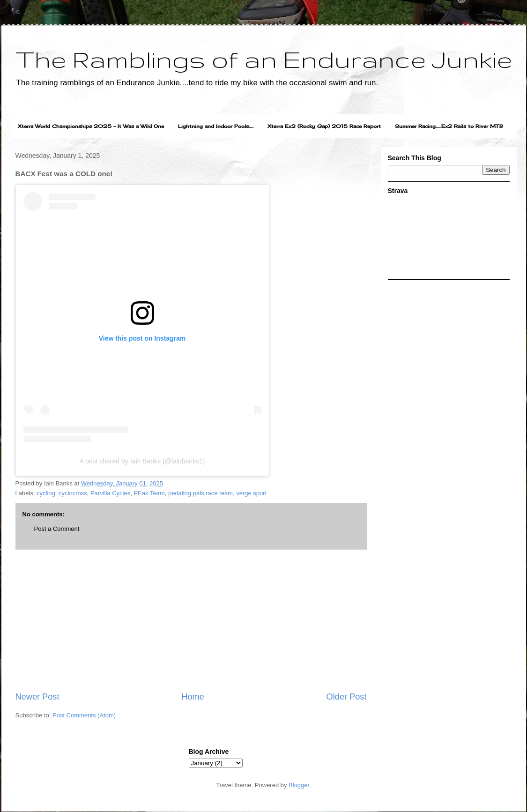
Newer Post (37, 697)
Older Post (347, 697)
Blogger (299, 785)
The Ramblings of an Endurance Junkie (264, 59)
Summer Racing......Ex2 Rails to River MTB (449, 126)
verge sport (251, 493)
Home (193, 697)
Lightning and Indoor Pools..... (216, 126)
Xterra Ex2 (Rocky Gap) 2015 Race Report (324, 126)
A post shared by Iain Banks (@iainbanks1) (142, 461)
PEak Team (149, 493)
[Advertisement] (191, 620)
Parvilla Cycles (110, 493)
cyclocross (73, 493)
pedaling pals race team (200, 493)
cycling (46, 493)
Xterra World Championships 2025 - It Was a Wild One (91, 126)
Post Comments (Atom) (84, 715)
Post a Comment (57, 529)
